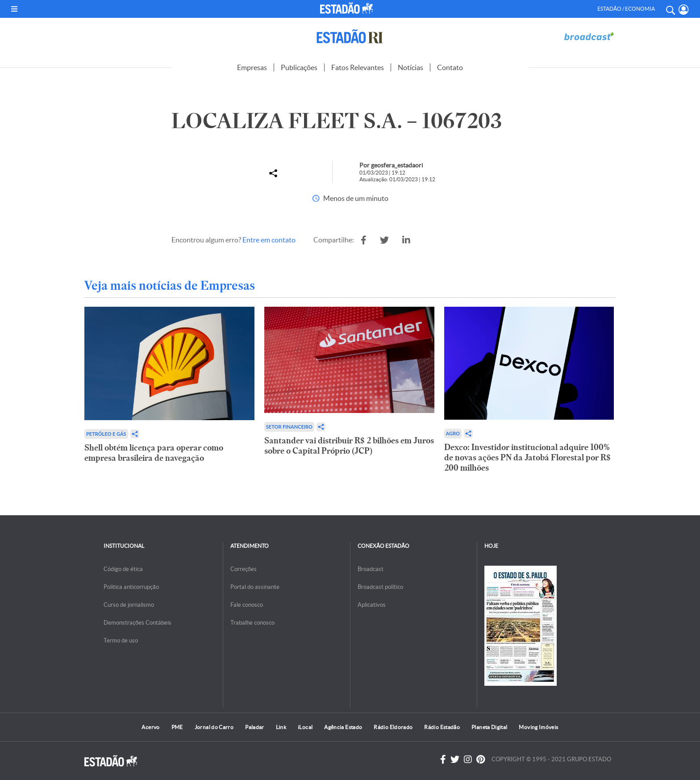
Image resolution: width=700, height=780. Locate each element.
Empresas (252, 67)
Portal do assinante (255, 587)
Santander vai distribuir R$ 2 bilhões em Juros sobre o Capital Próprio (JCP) (349, 446)
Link (281, 727)
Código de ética (123, 569)
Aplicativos (372, 605)
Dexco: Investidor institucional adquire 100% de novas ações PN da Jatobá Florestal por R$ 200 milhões (527, 457)
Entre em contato (269, 240)
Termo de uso (121, 640)
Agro (453, 433)
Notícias (410, 67)
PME (177, 727)
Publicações (299, 67)
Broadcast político (380, 587)
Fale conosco (247, 605)
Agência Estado (343, 727)
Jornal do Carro (214, 727)
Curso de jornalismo (129, 605)
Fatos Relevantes (358, 67)
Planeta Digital (489, 727)
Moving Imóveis (538, 727)
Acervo (150, 727)
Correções (244, 569)
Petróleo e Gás (106, 434)
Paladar (255, 727)
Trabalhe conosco (252, 623)
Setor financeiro (289, 427)
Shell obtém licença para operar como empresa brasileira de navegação (154, 453)
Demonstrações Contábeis (137, 623)
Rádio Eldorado (393, 727)
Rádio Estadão (442, 727)
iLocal (305, 727)
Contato (450, 67)
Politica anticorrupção (131, 587)
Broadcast (371, 569)
